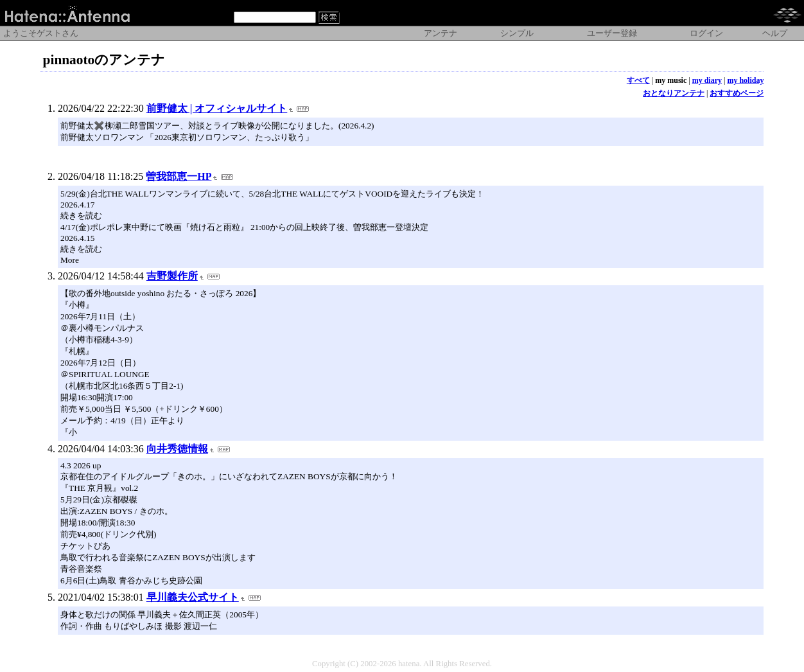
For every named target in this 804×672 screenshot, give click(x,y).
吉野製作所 (172, 276)
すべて (638, 80)
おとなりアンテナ (674, 93)
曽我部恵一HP (179, 176)
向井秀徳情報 (177, 449)
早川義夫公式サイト (193, 597)
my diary (707, 80)
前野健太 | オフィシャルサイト (217, 108)
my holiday (745, 80)
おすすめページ (737, 93)
